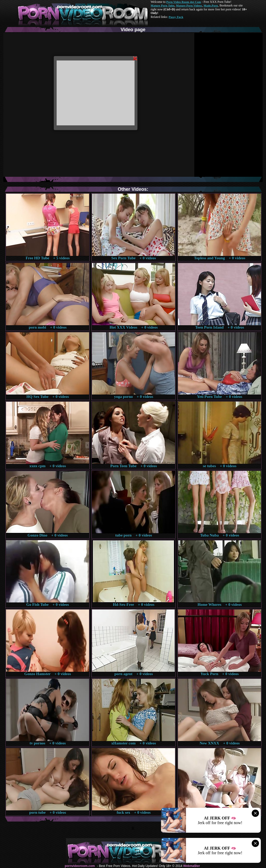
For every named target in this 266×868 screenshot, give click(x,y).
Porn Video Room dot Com (184, 2)
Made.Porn (211, 5)
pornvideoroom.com (80, 866)
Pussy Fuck (176, 17)
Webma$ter (191, 866)
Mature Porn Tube (163, 5)
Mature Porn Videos (189, 5)
